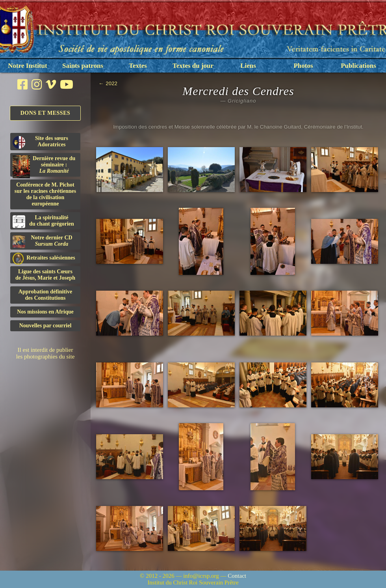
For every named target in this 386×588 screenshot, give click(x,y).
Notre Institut (27, 66)
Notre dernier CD (43, 241)
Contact (237, 576)
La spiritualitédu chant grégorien (43, 221)
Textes (138, 66)
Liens (248, 66)
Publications (358, 66)
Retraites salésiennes (44, 258)
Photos (303, 66)
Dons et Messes (45, 113)
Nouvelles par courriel (45, 326)
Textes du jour (193, 66)
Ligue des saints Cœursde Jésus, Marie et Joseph (45, 275)
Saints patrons (83, 66)
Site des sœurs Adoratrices (40, 142)
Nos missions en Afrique (45, 312)
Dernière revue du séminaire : (44, 166)
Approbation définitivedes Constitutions (45, 295)
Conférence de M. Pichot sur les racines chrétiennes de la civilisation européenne (45, 194)
